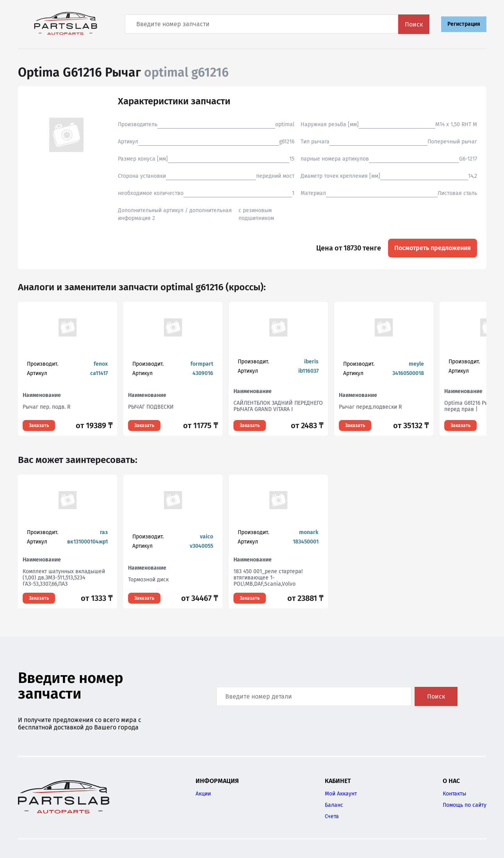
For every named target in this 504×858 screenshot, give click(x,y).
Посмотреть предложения (433, 248)
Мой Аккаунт (341, 794)
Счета (332, 816)
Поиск (414, 24)
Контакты (454, 794)
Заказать (39, 425)
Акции (203, 794)
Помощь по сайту (465, 805)
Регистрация (464, 24)
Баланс (334, 805)
